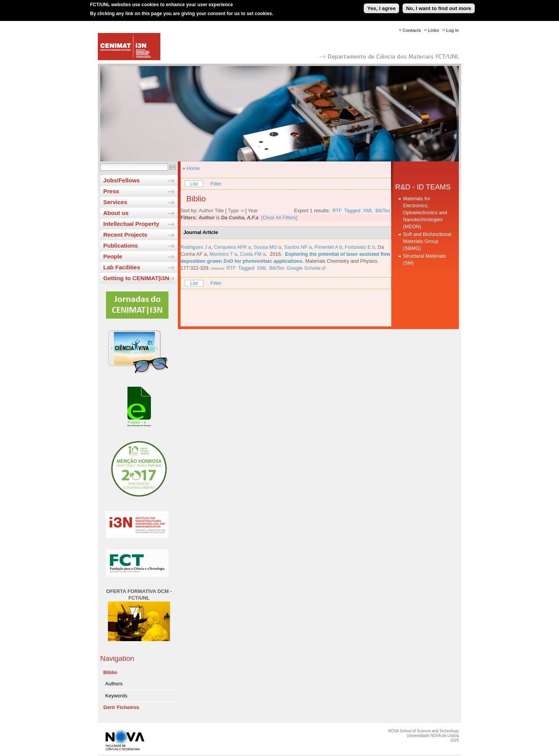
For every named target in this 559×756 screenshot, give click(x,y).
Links (433, 30)
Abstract (217, 268)
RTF (337, 211)
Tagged (352, 211)
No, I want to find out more (439, 5)
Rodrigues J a (196, 247)
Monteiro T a (223, 254)
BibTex (383, 211)
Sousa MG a (268, 247)
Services (115, 202)
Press (111, 191)
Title (219, 211)
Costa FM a (253, 254)
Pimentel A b (328, 247)
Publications (121, 245)
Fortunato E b (360, 247)
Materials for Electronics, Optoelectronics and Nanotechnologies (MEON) (425, 212)
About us (116, 213)
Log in (452, 30)
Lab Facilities (122, 267)
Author (206, 211)
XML (368, 211)
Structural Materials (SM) (424, 259)
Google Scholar (304, 268)
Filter (216, 184)
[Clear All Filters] (279, 218)
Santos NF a (298, 247)
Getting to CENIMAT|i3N (136, 278)
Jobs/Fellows (122, 180)
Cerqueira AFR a (232, 247)
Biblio (110, 672)
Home (193, 168)
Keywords (116, 696)
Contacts (412, 30)
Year (253, 211)
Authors (114, 684)
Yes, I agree (381, 5)
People (113, 256)
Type (233, 211)
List (194, 184)
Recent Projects (125, 235)
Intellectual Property (131, 224)
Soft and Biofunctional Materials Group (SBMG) (427, 241)
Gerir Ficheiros (121, 707)
